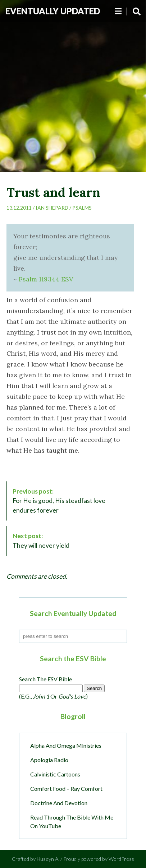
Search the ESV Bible (45, 679)
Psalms (82, 208)
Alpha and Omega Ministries (66, 745)
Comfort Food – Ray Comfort (66, 788)
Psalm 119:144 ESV (46, 279)
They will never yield (41, 540)
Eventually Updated (53, 11)
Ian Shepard (52, 208)
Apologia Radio (49, 760)
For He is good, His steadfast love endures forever (59, 501)
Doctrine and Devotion (59, 803)
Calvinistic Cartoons (55, 774)
